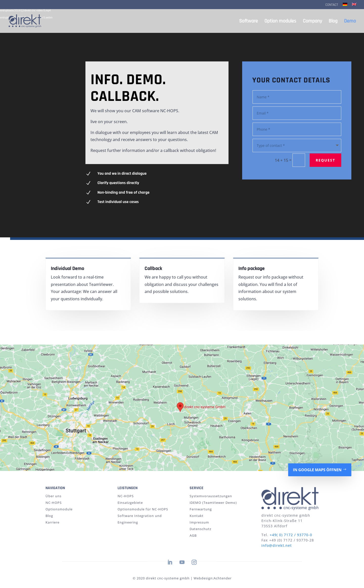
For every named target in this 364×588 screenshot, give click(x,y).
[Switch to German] (345, 6)
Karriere (52, 522)
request (324, 160)
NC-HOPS (54, 503)
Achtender (223, 578)
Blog (333, 22)
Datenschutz (200, 529)
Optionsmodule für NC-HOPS (143, 509)
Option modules (280, 22)
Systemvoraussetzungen (211, 496)
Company (312, 22)
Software (248, 22)
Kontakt (197, 516)
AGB (193, 535)
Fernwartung (201, 509)
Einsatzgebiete (130, 503)
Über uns (53, 496)
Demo (350, 22)
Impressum (199, 522)
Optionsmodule (59, 509)
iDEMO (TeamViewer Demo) (213, 503)
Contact (332, 5)
